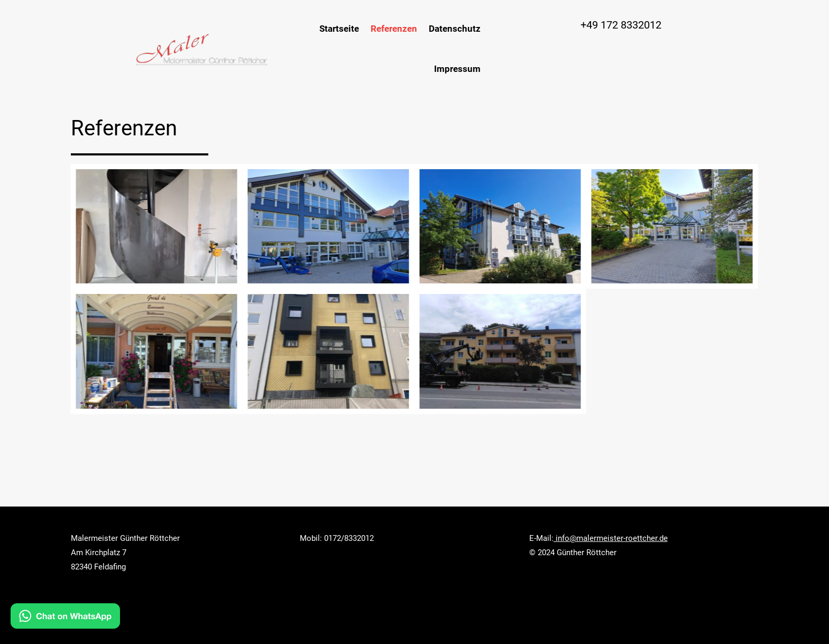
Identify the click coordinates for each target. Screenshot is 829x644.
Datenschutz (455, 29)
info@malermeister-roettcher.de (611, 538)
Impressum (457, 69)
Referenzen (394, 29)
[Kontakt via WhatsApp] (65, 619)
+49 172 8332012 (621, 25)
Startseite (339, 29)
